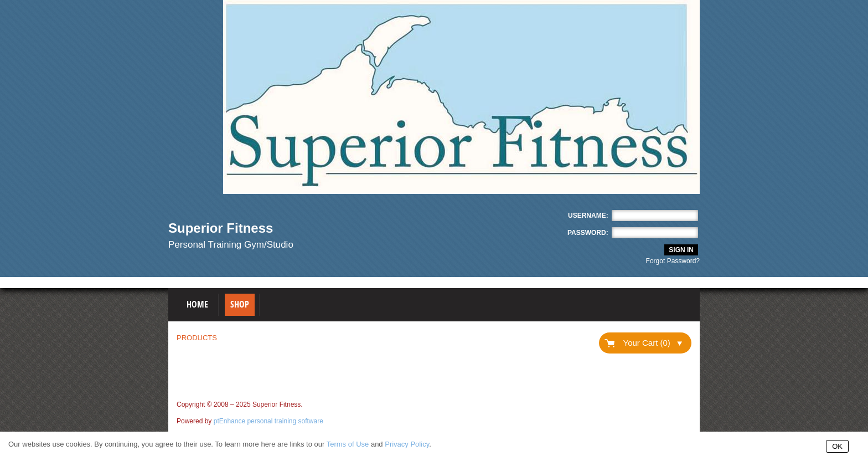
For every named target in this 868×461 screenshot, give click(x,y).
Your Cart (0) (653, 343)
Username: (588, 216)
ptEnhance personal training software (268, 421)
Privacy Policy (407, 444)
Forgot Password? (673, 261)
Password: (588, 233)
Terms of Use (348, 444)
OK (837, 446)
